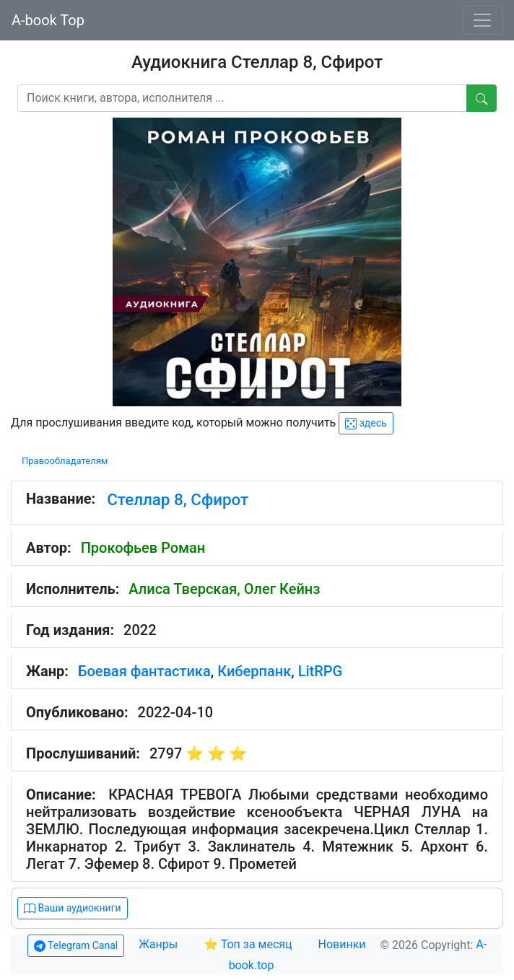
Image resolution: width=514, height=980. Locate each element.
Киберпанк (254, 671)
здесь (366, 423)
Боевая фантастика (144, 671)
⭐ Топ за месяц (248, 944)
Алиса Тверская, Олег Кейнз (224, 589)
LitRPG (321, 671)
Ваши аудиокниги (73, 908)
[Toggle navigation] (482, 20)
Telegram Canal (76, 946)
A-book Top (48, 20)
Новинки (342, 944)
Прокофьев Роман (143, 548)
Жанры (160, 944)
